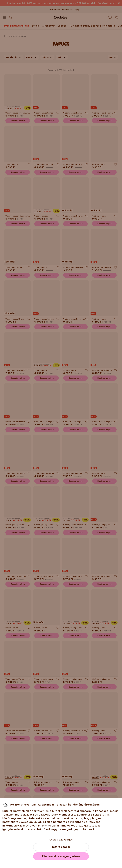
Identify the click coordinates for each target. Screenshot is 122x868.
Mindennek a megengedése (61, 856)
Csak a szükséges (61, 840)
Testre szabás (61, 847)
